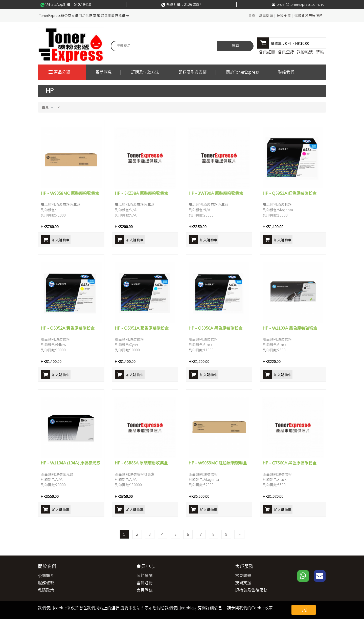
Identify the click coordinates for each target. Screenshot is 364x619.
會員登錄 (286, 52)
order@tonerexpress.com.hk (300, 5)
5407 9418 (82, 5)
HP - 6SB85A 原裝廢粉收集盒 (141, 463)
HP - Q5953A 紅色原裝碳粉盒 (290, 193)
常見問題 (266, 16)
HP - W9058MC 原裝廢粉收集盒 (70, 193)
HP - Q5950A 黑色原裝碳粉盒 (215, 328)
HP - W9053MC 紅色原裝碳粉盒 (218, 463)
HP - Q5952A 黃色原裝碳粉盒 (68, 328)
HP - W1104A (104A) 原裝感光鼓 (71, 463)
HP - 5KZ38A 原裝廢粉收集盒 (141, 193)
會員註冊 (267, 52)
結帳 (320, 52)
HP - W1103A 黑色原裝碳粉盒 (290, 328)
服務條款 (46, 583)
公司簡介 (46, 575)
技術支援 (284, 16)
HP (57, 107)
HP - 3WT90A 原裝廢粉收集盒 (216, 193)
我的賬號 (145, 575)
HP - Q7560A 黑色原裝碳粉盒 (290, 463)
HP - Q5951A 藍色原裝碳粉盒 (142, 328)
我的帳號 (305, 52)
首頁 (252, 16)
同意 (304, 610)
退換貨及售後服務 (308, 16)
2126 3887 (193, 5)
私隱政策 (46, 590)
